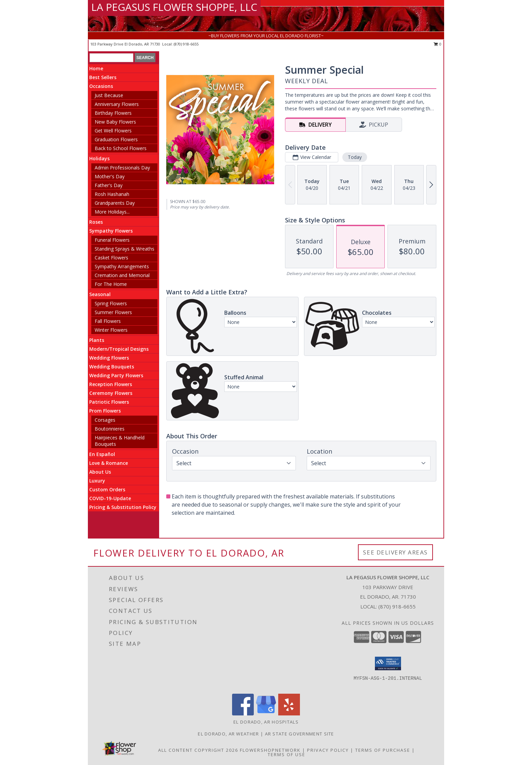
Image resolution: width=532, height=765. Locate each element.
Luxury (97, 481)
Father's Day (109, 185)
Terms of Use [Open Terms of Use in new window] (287, 754)
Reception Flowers (111, 384)
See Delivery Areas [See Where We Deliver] (395, 552)
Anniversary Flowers (117, 104)
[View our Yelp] (289, 714)
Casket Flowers (111, 258)
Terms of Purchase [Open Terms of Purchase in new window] (383, 750)
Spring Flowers (111, 303)
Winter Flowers (111, 330)
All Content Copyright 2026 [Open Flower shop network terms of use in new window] (198, 750)
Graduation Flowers (116, 139)
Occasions (101, 86)
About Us (100, 472)
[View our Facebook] (243, 714)
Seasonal (100, 294)
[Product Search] (111, 58)
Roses (96, 222)
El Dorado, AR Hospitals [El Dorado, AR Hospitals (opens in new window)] (266, 722)
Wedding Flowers (109, 358)
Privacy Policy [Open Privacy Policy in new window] (328, 750)
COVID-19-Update (110, 498)
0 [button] (438, 44)
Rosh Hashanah (112, 194)
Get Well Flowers (113, 131)
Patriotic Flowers (109, 402)
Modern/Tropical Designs (119, 349)
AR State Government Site (300, 734)
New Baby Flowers (115, 122)
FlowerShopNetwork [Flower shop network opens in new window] (270, 750)
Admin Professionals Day (122, 168)
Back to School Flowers (121, 148)
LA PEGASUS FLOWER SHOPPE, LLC (174, 7)
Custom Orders (107, 489)
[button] (388, 663)
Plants (97, 340)
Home (96, 68)
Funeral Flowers (112, 240)
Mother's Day (110, 176)
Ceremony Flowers (111, 393)
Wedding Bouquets (112, 367)
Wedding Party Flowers (116, 375)
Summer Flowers (113, 312)
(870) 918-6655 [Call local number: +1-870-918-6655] (186, 44)
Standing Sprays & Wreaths (125, 249)
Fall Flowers (108, 321)
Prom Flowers (105, 411)
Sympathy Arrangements (122, 266)
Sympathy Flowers (111, 231)
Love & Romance (109, 463)
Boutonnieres (110, 429)
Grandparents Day (115, 203)
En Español (102, 454)
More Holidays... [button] (112, 212)
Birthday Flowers (113, 113)
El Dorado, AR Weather (228, 734)
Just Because (109, 95)
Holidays (99, 158)
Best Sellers (103, 77)
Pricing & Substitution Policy (123, 507)
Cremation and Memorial (122, 275)
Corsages (105, 420)
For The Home (111, 284)
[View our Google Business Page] (266, 714)
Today (355, 157)
